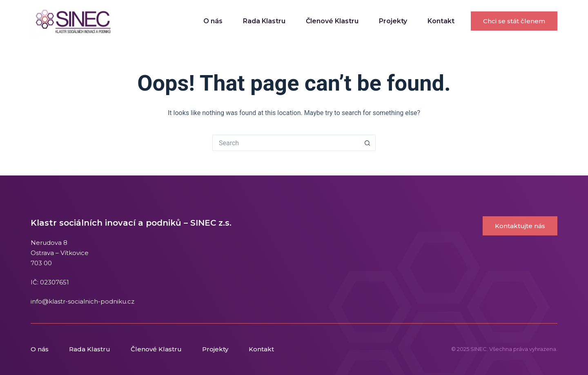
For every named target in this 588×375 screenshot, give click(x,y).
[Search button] (367, 143)
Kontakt (441, 21)
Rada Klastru (264, 21)
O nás (213, 21)
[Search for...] (286, 143)
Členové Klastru (332, 21)
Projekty (393, 21)
